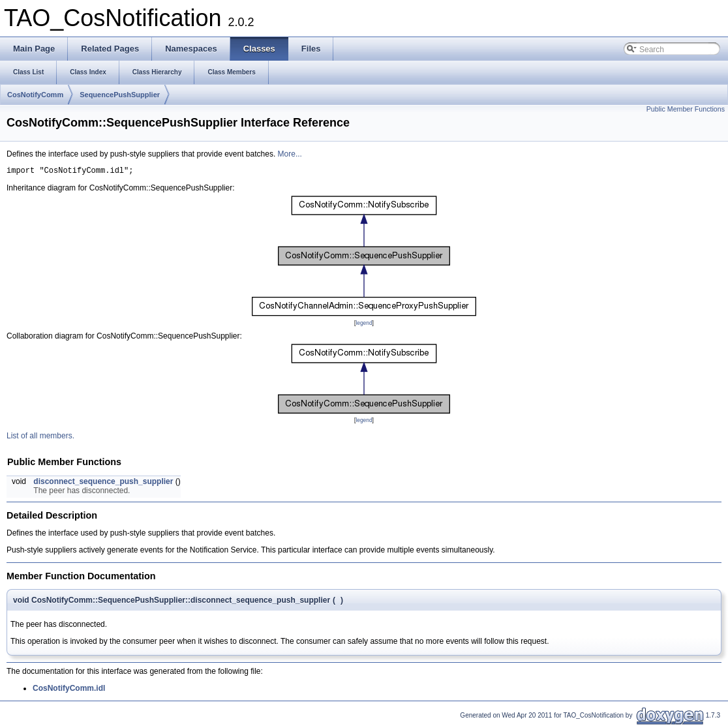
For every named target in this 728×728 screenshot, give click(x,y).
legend (364, 325)
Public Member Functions (686, 109)
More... (290, 154)
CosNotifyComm (35, 95)
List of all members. (40, 438)
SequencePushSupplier (120, 95)
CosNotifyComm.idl (69, 690)
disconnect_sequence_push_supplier (103, 483)
